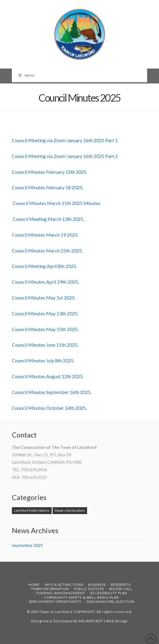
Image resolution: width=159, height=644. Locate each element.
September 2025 (27, 545)
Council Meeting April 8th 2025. (44, 266)
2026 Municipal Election (110, 602)
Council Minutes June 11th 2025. (45, 345)
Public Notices (89, 589)
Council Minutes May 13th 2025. (45, 313)
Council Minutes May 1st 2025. (44, 298)
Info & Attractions (64, 585)
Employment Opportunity (55, 602)
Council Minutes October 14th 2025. (49, 408)
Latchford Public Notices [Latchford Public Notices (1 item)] (32, 510)
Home (34, 585)
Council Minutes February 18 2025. (48, 187)
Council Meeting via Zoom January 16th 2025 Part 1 (65, 140)
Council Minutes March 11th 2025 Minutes (56, 203)
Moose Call (121, 589)
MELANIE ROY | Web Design (103, 621)
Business (97, 585)
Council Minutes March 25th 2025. (47, 250)
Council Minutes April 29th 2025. (45, 282)
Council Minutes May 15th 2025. (45, 329)
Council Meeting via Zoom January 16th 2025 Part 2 (65, 156)
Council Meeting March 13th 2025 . (48, 219)
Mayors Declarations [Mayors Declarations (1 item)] (70, 510)
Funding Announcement (61, 593)
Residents (121, 585)
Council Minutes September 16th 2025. (52, 392)
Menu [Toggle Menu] (26, 75)
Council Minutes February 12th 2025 (49, 172)
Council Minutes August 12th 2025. (48, 376)
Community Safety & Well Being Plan (82, 597)
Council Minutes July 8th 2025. (43, 360)
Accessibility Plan (109, 593)
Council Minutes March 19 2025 (45, 235)
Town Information (50, 589)
